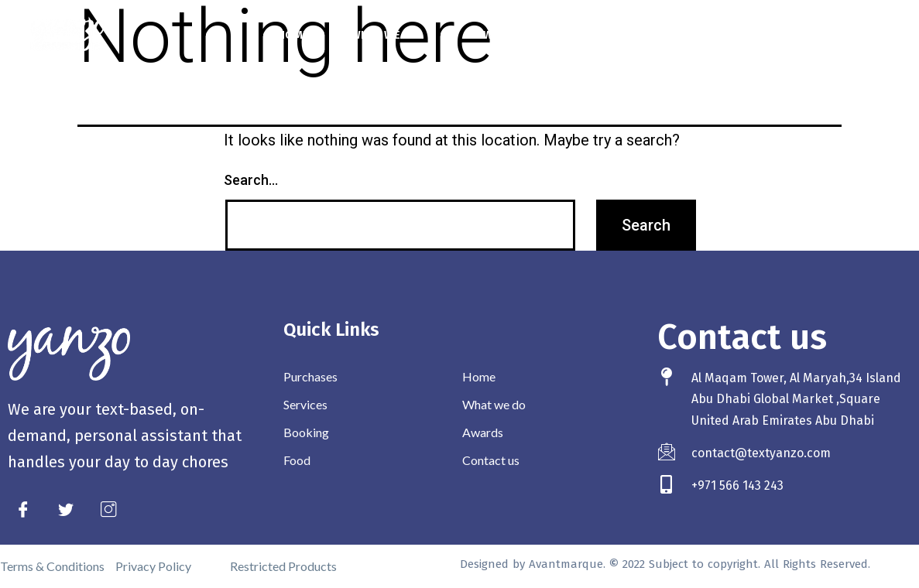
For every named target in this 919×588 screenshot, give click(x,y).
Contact (588, 35)
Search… (251, 180)
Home (293, 35)
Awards (499, 35)
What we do (393, 35)
